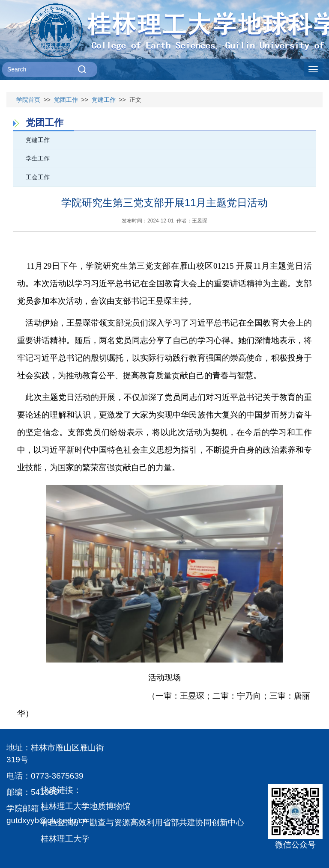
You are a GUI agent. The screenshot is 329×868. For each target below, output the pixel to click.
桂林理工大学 (65, 839)
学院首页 (28, 100)
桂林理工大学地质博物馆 (85, 806)
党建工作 (104, 100)
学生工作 (38, 158)
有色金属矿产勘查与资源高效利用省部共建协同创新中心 (142, 822)
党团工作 (66, 100)
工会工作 (38, 177)
